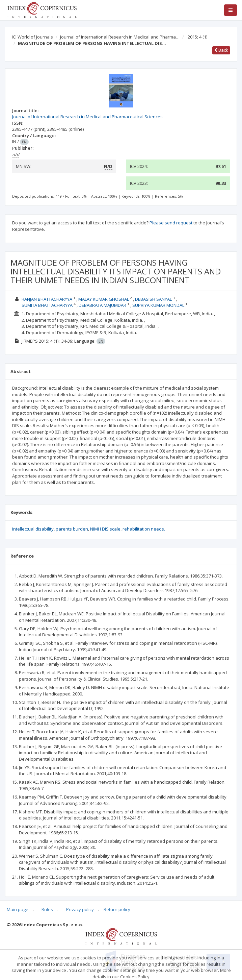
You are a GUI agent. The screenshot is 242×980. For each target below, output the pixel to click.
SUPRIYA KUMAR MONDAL (158, 305)
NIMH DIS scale (105, 529)
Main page (18, 909)
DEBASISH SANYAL (153, 299)
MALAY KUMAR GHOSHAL (104, 299)
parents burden (72, 529)
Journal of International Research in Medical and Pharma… (120, 37)
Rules (47, 909)
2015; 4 (197, 37)
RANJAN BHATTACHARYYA (47, 299)
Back (221, 50)
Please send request (171, 223)
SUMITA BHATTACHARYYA (47, 305)
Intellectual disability (33, 529)
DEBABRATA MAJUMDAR (102, 305)
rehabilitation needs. (144, 529)
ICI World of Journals (32, 37)
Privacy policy (80, 909)
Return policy (117, 909)
